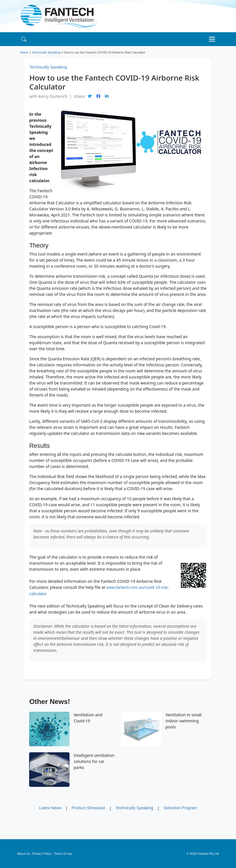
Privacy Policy (42, 854)
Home (24, 52)
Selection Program (180, 808)
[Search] (24, 39)
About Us (24, 854)
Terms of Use (63, 854)
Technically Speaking (46, 52)
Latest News (50, 808)
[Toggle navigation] (213, 39)
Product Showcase (88, 808)
